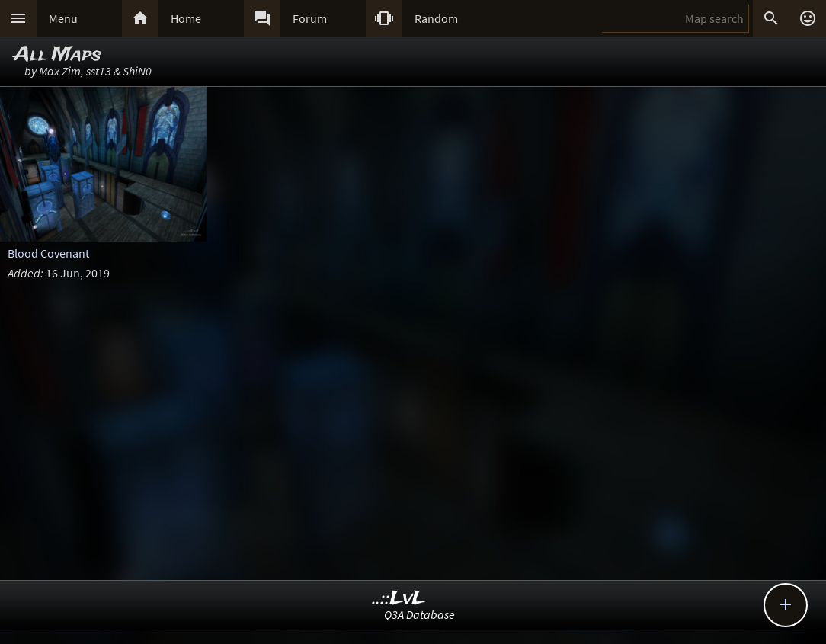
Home (186, 18)
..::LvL (399, 599)
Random (436, 18)
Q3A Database (419, 614)
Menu (63, 18)
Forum (310, 18)
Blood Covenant (48, 253)
